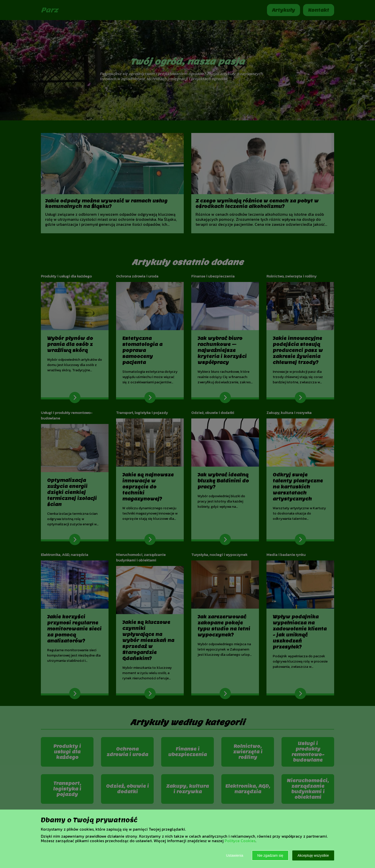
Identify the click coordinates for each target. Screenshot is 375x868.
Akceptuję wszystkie (313, 855)
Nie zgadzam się (270, 855)
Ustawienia (235, 855)
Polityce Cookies (240, 841)
